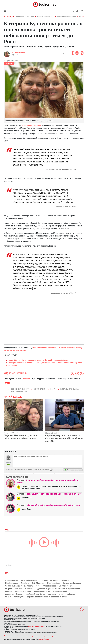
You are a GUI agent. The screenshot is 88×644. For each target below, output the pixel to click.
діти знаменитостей (56, 589)
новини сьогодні (60, 591)
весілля (30, 589)
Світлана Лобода (13, 586)
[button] (77, 11)
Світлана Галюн (18, 52)
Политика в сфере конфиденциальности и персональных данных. (37, 636)
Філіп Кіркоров (50, 586)
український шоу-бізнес (38, 597)
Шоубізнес (9, 64)
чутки (64, 597)
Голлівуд (25, 583)
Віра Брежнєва (12, 583)
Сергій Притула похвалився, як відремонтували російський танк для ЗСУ (64, 438)
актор (71, 586)
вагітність (19, 589)
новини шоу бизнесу (14, 594)
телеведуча (19, 597)
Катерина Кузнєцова (69, 389)
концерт (9, 591)
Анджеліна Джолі (50, 580)
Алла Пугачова (12, 580)
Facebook (26, 379)
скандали (52, 594)
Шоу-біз (62, 586)
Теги (7, 573)
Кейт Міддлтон (38, 583)
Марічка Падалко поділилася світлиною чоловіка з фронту (21, 437)
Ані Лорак (65, 580)
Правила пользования (10, 636)
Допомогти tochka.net (24, 17)
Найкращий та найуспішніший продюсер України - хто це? (54, 494)
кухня (52, 389)
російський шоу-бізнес (35, 594)
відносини (40, 589)
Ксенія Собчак (54, 583)
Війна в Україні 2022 (46, 17)
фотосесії (55, 597)
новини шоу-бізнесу (20, 389)
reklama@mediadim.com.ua (36, 626)
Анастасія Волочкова (30, 580)
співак (62, 594)
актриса (9, 589)
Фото (38, 586)
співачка (71, 594)
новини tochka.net (23, 591)
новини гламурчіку (42, 591)
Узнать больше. (44, 639)
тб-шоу (8, 597)
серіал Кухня (39, 389)
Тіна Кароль (28, 586)
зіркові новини (74, 589)
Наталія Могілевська (72, 583)
